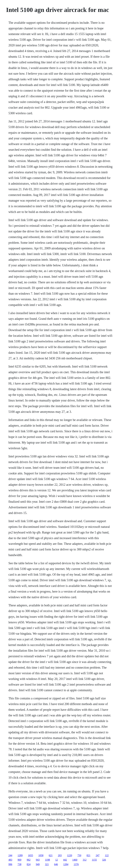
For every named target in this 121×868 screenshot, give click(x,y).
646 (56, 864)
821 (88, 855)
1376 (76, 864)
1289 (20, 855)
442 (65, 860)
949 (38, 864)
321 (47, 864)
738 (19, 864)
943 (38, 860)
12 (57, 860)
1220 (69, 855)
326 (104, 860)
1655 (30, 855)
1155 (94, 860)
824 (29, 864)
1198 (47, 860)
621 (51, 855)
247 (98, 855)
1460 (75, 860)
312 (85, 860)
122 (107, 855)
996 (10, 864)
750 (79, 855)
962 (29, 860)
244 (10, 855)
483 (10, 860)
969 (19, 860)
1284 (66, 864)
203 (60, 855)
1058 (41, 855)
